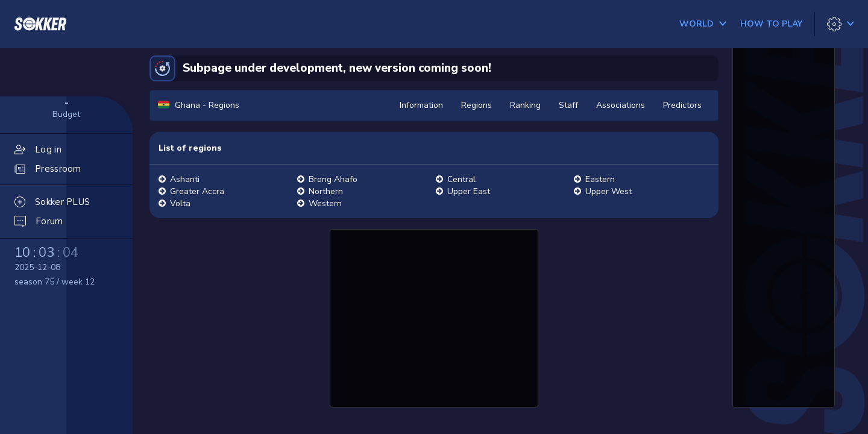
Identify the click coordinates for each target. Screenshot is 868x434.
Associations (621, 105)
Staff (568, 105)
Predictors (682, 105)
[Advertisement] (434, 316)
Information (421, 105)
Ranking (525, 105)
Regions (476, 105)
